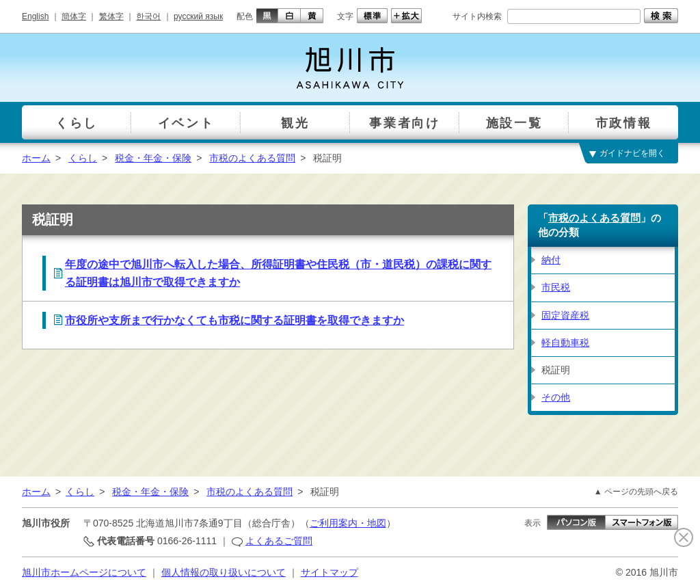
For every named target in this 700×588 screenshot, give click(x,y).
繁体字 (111, 16)
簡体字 (74, 16)
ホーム (36, 158)
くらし (83, 158)
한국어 (148, 16)
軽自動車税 (565, 343)
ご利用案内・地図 (348, 523)
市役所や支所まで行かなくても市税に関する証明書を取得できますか (234, 320)
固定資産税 (565, 315)
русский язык (198, 16)
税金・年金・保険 (153, 158)
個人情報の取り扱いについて (224, 572)
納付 (551, 260)
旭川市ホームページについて (84, 572)
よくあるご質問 (279, 541)
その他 (556, 397)
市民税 (556, 287)
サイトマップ (329, 572)
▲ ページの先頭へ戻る (636, 492)
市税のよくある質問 (252, 158)
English (35, 16)
